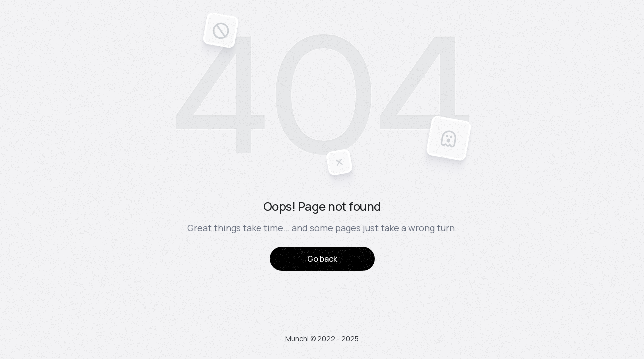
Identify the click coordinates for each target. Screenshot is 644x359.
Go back (322, 259)
